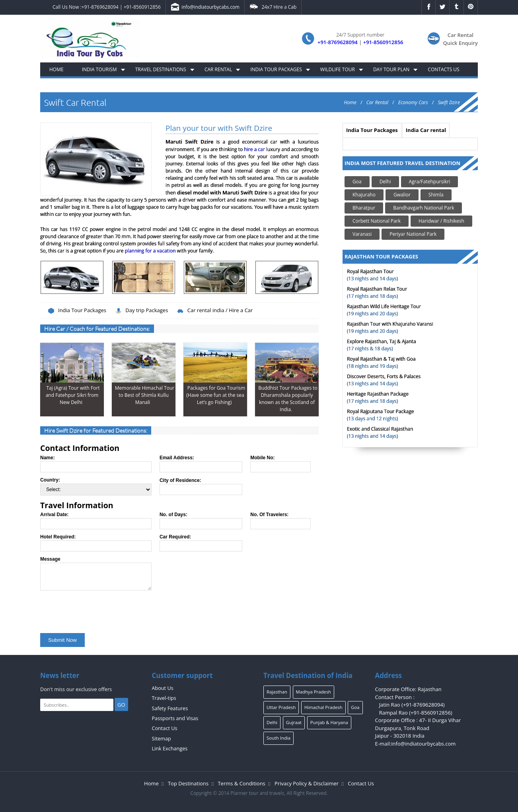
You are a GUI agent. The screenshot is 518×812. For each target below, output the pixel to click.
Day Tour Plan (391, 69)
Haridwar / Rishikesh (441, 221)
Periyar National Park (413, 234)
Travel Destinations (161, 69)
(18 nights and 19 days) (381, 362)
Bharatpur (364, 208)
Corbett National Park (377, 221)
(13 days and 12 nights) (380, 415)
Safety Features (170, 708)
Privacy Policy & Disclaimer (307, 783)
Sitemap (162, 739)
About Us (163, 688)
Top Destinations (188, 783)
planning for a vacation (150, 251)
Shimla (436, 195)
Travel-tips (164, 698)
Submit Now (62, 640)
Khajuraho (364, 195)
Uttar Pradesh (281, 707)
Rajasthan (277, 692)
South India (278, 738)
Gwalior (402, 195)
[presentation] (101, 610)
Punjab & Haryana (329, 722)
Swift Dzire (449, 102)
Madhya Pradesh (314, 692)
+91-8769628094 (100, 7)
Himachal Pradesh (323, 707)
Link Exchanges (170, 749)
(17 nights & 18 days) (382, 345)
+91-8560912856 (142, 7)
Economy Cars (413, 102)
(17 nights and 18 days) (377, 292)
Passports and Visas (175, 718)
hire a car (254, 149)
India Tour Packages (276, 69)
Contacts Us (443, 69)
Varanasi (362, 234)
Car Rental (218, 69)
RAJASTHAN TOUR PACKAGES (381, 256)
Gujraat (294, 722)
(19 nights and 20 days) (384, 310)
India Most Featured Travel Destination (402, 163)
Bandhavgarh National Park (424, 208)
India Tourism (99, 69)
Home (56, 69)
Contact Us (165, 728)
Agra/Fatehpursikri (430, 182)
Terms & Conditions (241, 783)
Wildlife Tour (338, 69)
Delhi (385, 182)
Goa (357, 182)
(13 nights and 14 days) (372, 275)
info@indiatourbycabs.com (205, 8)
